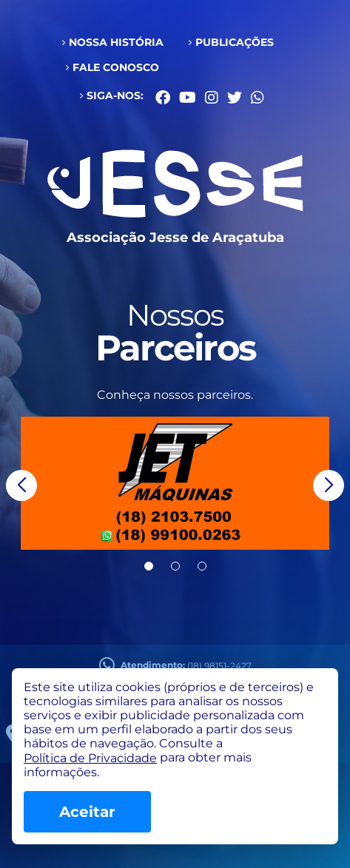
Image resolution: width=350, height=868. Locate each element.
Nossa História (116, 42)
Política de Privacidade (90, 758)
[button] (21, 485)
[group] (175, 483)
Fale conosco (116, 67)
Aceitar (87, 812)
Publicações (235, 42)
